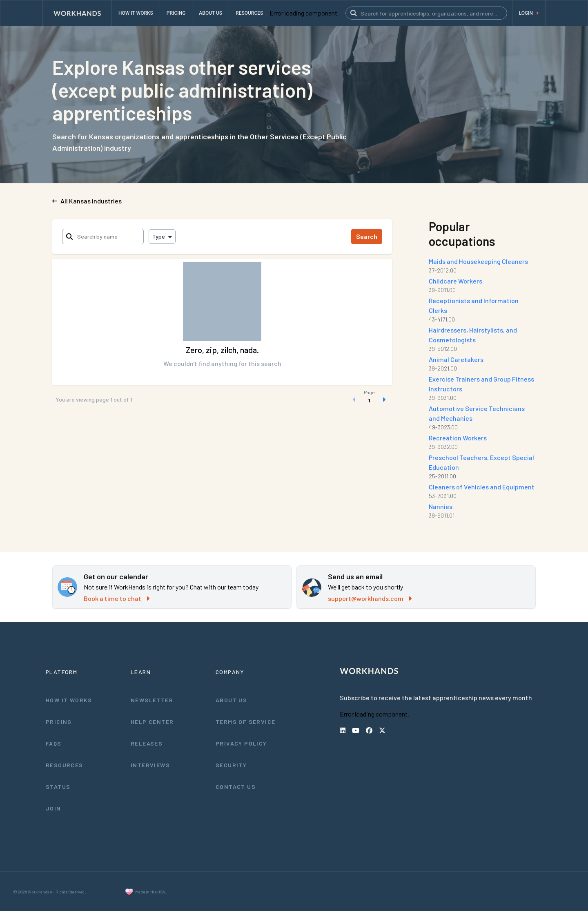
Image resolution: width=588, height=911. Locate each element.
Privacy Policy (242, 743)
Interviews (150, 765)
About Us (232, 700)
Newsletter (151, 700)
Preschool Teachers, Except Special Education (481, 462)
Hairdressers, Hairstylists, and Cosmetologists (473, 335)
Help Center (152, 721)
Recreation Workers (458, 438)
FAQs (54, 743)
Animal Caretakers (457, 359)
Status (58, 786)
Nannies (442, 506)
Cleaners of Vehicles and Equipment (482, 487)
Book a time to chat (116, 598)
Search (367, 236)
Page (369, 392)
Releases (147, 743)
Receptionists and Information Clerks (474, 305)
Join (53, 808)
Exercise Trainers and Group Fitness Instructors (482, 384)
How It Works (69, 700)
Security (231, 765)
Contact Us (236, 786)
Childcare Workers (456, 281)
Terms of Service (246, 721)
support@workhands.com (370, 598)
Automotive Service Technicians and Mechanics (483, 413)
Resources (64, 765)
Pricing (59, 721)
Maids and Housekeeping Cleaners (480, 261)
